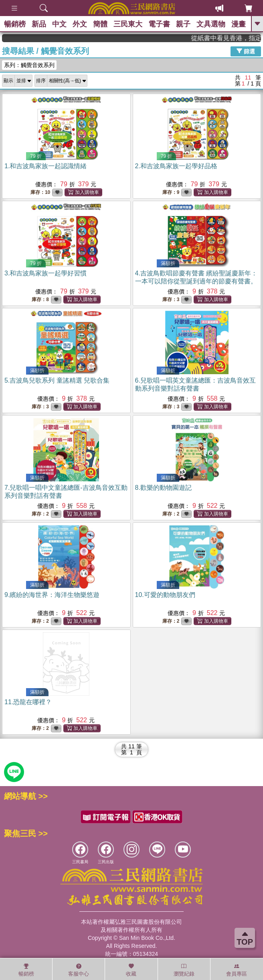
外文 (80, 24)
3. (46, 273)
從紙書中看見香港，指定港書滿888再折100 (236, 38)
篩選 (246, 51)
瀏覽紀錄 (184, 970)
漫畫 (239, 24)
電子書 (159, 24)
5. (57, 380)
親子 (183, 24)
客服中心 (79, 970)
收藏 (131, 970)
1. (46, 166)
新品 (39, 24)
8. (163, 488)
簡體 (100, 24)
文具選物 (211, 24)
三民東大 (128, 24)
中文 (59, 24)
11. (28, 702)
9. (52, 595)
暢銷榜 (15, 24)
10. (165, 595)
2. (176, 166)
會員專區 (237, 970)
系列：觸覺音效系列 (29, 65)
